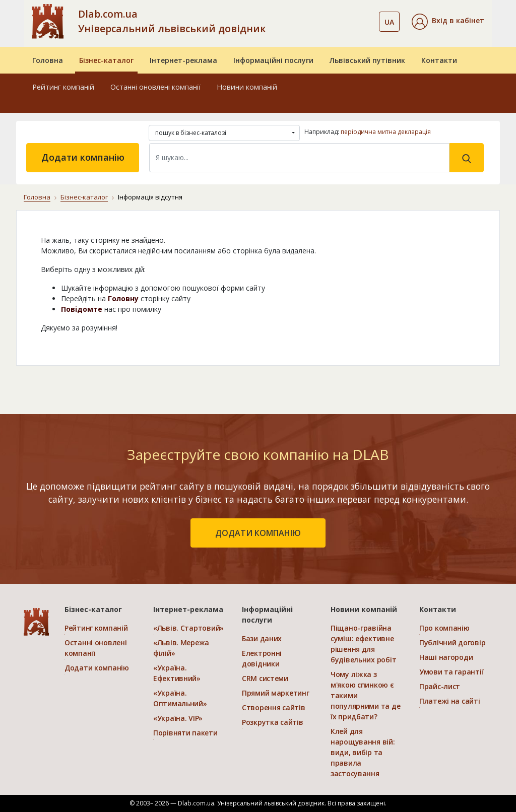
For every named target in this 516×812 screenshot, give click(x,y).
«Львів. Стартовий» (188, 628)
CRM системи (265, 678)
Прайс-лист (440, 686)
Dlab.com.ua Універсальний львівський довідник (172, 21)
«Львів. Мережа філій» (181, 648)
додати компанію (258, 533)
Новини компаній (247, 87)
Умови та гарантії (451, 672)
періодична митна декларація (386, 132)
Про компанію (444, 628)
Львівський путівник (367, 60)
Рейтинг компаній (63, 87)
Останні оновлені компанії (155, 87)
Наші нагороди (446, 657)
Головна (48, 60)
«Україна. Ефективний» (177, 673)
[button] (448, 22)
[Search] (299, 158)
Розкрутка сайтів (273, 722)
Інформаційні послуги (273, 60)
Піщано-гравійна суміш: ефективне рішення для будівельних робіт (363, 644)
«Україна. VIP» (178, 718)
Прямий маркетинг (276, 693)
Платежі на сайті (450, 701)
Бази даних (262, 638)
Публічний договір (452, 642)
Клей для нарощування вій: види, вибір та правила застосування (363, 752)
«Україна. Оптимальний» (180, 698)
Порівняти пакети (185, 733)
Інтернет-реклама (183, 60)
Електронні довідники (262, 658)
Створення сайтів (274, 707)
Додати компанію (83, 157)
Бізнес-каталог (106, 60)
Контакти (439, 60)
